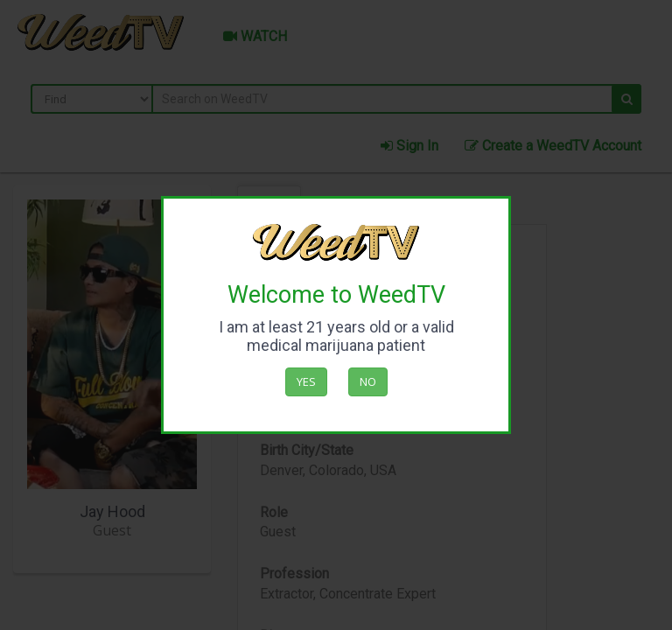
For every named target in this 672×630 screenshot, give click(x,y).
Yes (306, 381)
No (368, 381)
